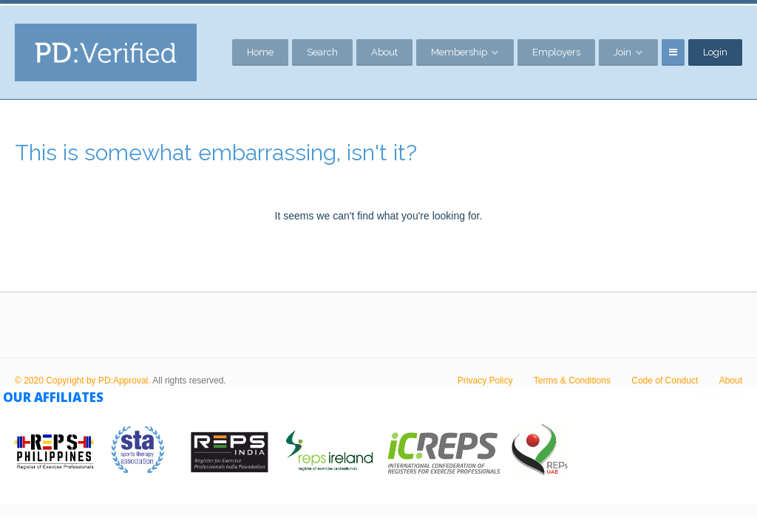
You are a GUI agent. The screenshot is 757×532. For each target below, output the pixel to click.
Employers (556, 52)
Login (715, 52)
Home (260, 52)
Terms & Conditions (572, 381)
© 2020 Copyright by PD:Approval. (83, 381)
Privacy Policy (485, 381)
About (384, 52)
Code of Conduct (665, 381)
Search (322, 52)
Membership (459, 52)
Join (622, 52)
